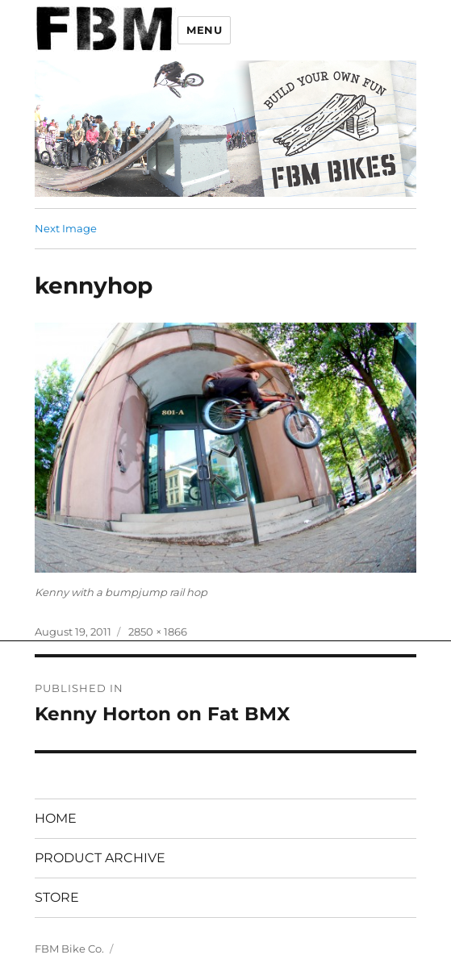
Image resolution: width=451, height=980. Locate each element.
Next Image (66, 228)
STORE (57, 897)
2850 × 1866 (158, 632)
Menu (204, 30)
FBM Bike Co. (69, 949)
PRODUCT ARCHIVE (100, 858)
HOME (56, 818)
